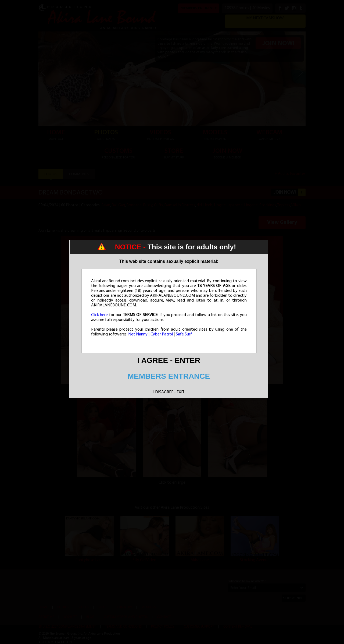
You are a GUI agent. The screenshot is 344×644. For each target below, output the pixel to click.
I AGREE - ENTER (169, 360)
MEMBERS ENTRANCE (169, 376)
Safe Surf (184, 334)
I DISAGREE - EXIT (169, 392)
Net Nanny (138, 334)
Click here (100, 315)
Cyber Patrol (162, 334)
